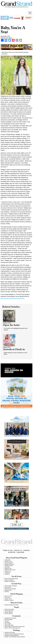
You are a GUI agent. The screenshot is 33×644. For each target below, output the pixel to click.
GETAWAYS (7, 622)
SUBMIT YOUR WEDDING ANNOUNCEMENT (15, 637)
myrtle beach (14, 370)
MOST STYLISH (8, 596)
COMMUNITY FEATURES (10, 618)
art (21, 370)
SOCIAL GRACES (9, 614)
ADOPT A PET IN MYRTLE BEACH (12, 628)
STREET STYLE (8, 599)
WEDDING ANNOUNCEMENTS (12, 635)
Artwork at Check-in (14, 350)
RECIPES (7, 592)
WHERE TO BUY (8, 561)
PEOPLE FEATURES (9, 609)
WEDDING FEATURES (10, 633)
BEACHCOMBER (8, 620)
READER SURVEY (9, 566)
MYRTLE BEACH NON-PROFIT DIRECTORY (15, 627)
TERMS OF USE (8, 550)
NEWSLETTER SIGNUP (10, 570)
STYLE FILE (7, 598)
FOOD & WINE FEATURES (11, 586)
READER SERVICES (9, 564)
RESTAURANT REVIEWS (10, 589)
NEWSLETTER (8, 568)
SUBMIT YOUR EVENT (10, 581)
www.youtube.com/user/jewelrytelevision (12, 298)
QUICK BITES (8, 587)
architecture (9, 372)
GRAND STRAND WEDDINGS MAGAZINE (14, 634)
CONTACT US (18, 550)
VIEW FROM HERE (9, 625)
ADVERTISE (12, 552)
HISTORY (7, 621)
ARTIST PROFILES (9, 611)
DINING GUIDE (8, 590)
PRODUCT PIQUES (9, 600)
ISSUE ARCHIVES (9, 563)
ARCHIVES (7, 567)
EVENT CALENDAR (9, 580)
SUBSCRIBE (20, 552)
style (7, 370)
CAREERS (26, 550)
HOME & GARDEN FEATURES (12, 605)
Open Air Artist (11, 325)
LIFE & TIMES (8, 624)
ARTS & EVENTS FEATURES (11, 579)
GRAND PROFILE (9, 612)
